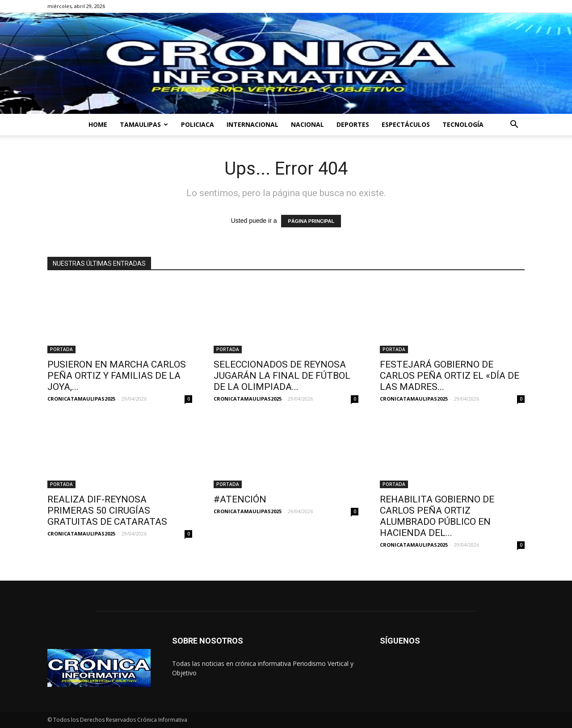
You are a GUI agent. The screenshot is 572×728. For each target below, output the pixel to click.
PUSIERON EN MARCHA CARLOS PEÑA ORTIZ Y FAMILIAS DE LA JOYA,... (117, 376)
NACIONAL (307, 124)
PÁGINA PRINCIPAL (311, 221)
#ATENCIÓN (240, 499)
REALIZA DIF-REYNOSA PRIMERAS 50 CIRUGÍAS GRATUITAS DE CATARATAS (107, 510)
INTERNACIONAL (252, 124)
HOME (98, 124)
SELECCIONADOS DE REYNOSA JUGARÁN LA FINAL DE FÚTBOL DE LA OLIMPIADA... (282, 376)
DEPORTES (353, 124)
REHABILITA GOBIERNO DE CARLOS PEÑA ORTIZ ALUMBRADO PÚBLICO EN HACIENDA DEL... (437, 516)
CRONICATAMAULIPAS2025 (81, 399)
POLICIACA (198, 124)
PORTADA (61, 349)
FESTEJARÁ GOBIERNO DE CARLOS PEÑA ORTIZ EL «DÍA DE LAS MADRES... (450, 376)
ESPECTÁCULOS (406, 124)
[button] (514, 125)
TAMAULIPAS (144, 124)
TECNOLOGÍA (463, 124)
